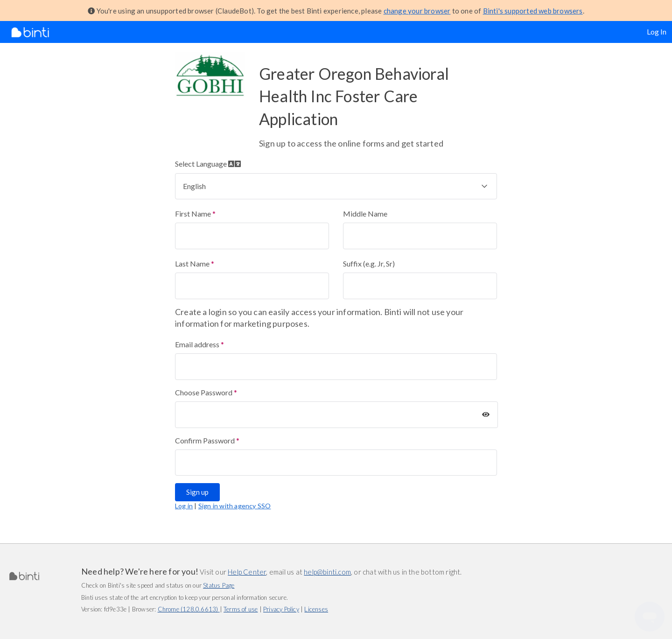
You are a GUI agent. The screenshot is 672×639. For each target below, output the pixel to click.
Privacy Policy (281, 609)
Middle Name (365, 214)
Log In (657, 32)
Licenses (316, 609)
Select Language (208, 164)
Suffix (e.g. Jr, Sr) (369, 263)
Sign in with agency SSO (235, 506)
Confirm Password (205, 440)
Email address (197, 344)
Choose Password (204, 392)
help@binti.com (327, 572)
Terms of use (241, 609)
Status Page (219, 585)
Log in (184, 506)
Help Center (247, 572)
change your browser (417, 11)
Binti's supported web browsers (533, 11)
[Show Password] (486, 414)
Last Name (192, 263)
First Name (193, 214)
